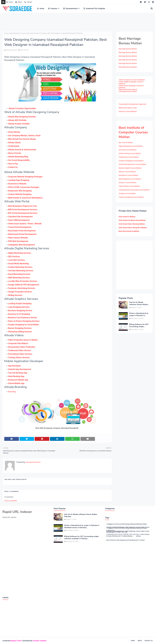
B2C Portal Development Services (23, 213)
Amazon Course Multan (128, 183)
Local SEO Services (17, 260)
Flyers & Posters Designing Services (24, 321)
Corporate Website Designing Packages (25, 177)
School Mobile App (16, 383)
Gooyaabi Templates (40, 641)
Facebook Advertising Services (22, 288)
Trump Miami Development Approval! (132, 104)
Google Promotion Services (20, 292)
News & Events (15, 153)
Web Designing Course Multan (130, 179)
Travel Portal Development (20, 227)
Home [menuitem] (41, 8)
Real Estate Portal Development (22, 231)
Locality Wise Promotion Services (23, 281)
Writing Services (15, 295)
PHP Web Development (18, 241)
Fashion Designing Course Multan (131, 197)
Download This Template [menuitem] (94, 8)
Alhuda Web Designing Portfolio (22, 117)
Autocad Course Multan (128, 150)
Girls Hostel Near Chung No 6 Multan (133, 228)
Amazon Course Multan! (128, 111)
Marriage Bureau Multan (128, 49)
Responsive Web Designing (20, 191)
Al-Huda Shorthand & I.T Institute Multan (120, 536)
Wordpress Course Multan (128, 175)
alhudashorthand (12, 50)
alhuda (138, 536)
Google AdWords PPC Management (24, 285)
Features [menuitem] (53, 8)
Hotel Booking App (16, 376)
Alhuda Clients (14, 143)
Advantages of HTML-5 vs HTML (117, 532)
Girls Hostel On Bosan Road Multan (132, 220)
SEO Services (14, 257)
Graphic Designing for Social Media (23, 325)
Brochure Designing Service (20, 311)
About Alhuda (14, 132)
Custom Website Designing (20, 194)
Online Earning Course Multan (130, 153)
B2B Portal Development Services (23, 210)
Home (9, 2)
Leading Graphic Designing (20, 303)
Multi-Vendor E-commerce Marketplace (25, 198)
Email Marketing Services (19, 274)
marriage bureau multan (128, 91)
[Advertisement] (62, 24)
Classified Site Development (20, 217)
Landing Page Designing (19, 180)
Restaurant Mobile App (18, 380)
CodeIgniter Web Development (21, 245)
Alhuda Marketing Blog (18, 157)
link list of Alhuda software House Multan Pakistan (138, 303)
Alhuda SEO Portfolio (17, 120)
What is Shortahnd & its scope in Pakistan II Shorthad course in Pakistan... (139, 314)
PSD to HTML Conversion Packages (24, 187)
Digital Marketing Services (20, 253)
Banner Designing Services (20, 328)
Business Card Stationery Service (23, 318)
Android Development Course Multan (132, 164)
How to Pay (13, 164)
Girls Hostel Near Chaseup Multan (132, 224)
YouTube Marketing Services (21, 271)
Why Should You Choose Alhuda (22, 139)
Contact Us (13, 167)
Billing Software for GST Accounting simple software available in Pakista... (139, 326)
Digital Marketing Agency (128, 89)
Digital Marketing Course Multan (131, 146)
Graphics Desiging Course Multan (131, 161)
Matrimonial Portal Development (22, 234)
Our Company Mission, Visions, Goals (24, 136)
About (18, 2)
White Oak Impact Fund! (128, 108)
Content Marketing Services (20, 267)
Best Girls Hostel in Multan (129, 231)
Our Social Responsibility (19, 160)
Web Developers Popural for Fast (22, 206)
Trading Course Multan (127, 193)
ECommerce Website (17, 184)
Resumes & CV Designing (19, 314)
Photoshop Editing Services (20, 332)
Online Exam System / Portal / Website (25, 224)
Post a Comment (11, 501)
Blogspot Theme (16, 641)
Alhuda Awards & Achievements (22, 150)
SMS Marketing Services (19, 278)
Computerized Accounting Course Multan (134, 190)
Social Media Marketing (18, 264)
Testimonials (14, 146)
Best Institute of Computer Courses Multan (133, 132)
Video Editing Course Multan (129, 186)
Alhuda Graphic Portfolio (19, 124)
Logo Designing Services (19, 307)
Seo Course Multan (126, 142)
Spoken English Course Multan (130, 168)
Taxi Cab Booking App (18, 373)
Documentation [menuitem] (70, 8)
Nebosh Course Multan (127, 172)
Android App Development (20, 369)
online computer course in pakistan (132, 80)
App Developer (15, 366)
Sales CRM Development (19, 220)
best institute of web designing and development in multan (126, 540)
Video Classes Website (18, 238)
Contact (28, 2)
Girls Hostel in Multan (127, 217)
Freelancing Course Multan (129, 157)
